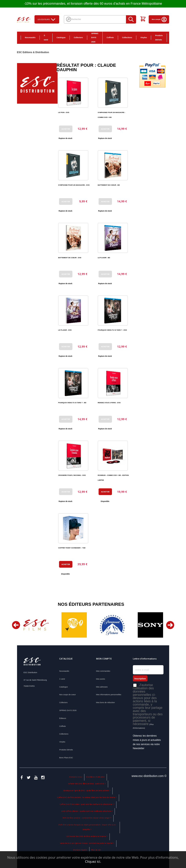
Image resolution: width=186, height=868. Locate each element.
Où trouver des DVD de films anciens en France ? (87, 836)
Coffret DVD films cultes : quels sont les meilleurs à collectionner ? (87, 804)
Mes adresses (102, 687)
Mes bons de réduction (106, 703)
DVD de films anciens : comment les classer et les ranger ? (87, 818)
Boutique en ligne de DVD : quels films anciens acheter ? (87, 791)
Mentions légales (80, 850)
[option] (36, 625)
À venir (46, 38)
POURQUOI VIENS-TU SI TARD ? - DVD (112, 330)
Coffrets (110, 38)
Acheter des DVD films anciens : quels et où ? (87, 784)
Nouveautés (30, 38)
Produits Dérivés (159, 38)
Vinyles (144, 38)
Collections (127, 38)
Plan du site (96, 850)
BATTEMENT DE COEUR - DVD (70, 258)
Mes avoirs (101, 679)
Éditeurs (63, 718)
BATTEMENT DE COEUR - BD (109, 185)
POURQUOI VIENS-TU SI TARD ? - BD (72, 403)
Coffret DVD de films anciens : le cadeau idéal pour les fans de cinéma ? (87, 797)
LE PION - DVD (64, 112)
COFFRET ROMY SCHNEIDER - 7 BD (72, 548)
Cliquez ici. (93, 862)
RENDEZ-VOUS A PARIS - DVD (109, 403)
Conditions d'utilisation (95, 777)
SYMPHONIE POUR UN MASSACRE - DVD (74, 185)
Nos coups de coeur (67, 695)
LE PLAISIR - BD (104, 258)
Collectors (78, 38)
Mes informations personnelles (109, 695)
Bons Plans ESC (173, 38)
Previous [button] (16, 625)
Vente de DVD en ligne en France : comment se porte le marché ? (87, 843)
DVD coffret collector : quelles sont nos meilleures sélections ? (87, 811)
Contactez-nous (76, 777)
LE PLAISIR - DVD (65, 330)
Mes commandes (103, 671)
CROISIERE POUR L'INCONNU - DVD (72, 475)
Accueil (13, 38)
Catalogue (61, 38)
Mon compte (159, 19)
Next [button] (170, 625)
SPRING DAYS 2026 (95, 38)
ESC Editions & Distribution (33, 52)
